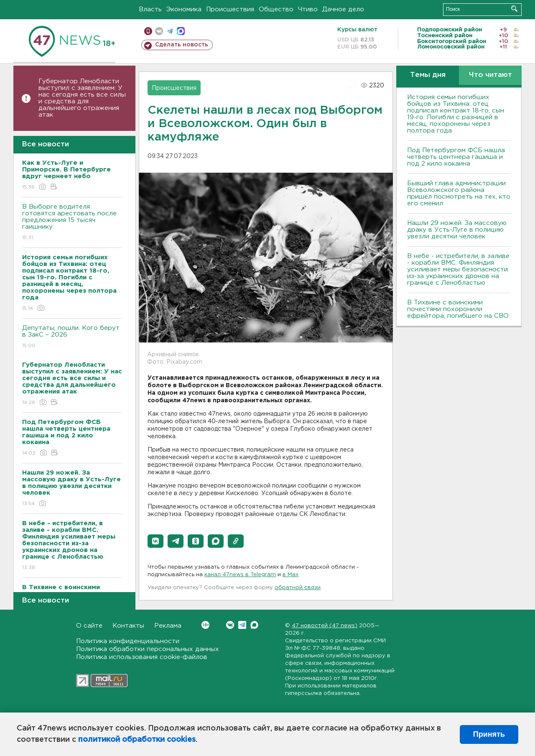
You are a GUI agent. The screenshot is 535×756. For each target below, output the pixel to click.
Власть (150, 9)
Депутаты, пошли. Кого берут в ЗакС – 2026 (72, 337)
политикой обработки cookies (137, 740)
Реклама (168, 626)
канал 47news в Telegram (240, 575)
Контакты (128, 626)
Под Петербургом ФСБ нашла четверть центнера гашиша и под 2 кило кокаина (456, 157)
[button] (155, 541)
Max (254, 625)
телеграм (170, 31)
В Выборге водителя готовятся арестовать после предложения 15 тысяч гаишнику (72, 223)
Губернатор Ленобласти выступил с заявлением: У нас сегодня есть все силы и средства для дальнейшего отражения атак (82, 98)
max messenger (181, 31)
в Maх (290, 575)
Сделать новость (182, 45)
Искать (514, 9)
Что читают (490, 75)
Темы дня (428, 75)
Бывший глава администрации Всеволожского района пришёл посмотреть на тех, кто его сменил (459, 193)
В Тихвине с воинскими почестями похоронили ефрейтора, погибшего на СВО (458, 309)
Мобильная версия (148, 31)
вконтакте (159, 31)
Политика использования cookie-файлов (142, 657)
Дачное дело (343, 9)
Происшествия (230, 9)
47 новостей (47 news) (325, 626)
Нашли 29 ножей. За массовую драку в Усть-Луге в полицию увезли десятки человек (457, 230)
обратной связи (298, 588)
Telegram (242, 625)
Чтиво (308, 9)
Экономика (184, 9)
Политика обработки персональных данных (148, 649)
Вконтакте (205, 625)
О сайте (89, 626)
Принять (489, 734)
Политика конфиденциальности (128, 641)
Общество (276, 9)
